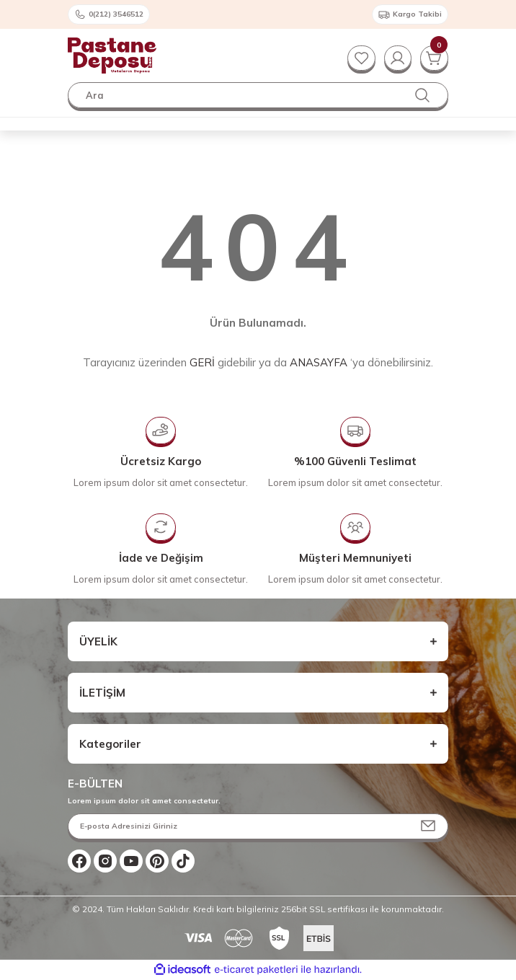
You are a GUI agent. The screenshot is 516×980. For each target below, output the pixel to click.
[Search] (258, 95)
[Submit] (428, 826)
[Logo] (112, 55)
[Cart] (434, 58)
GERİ (202, 362)
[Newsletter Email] (258, 826)
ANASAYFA (319, 362)
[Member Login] (396, 58)
